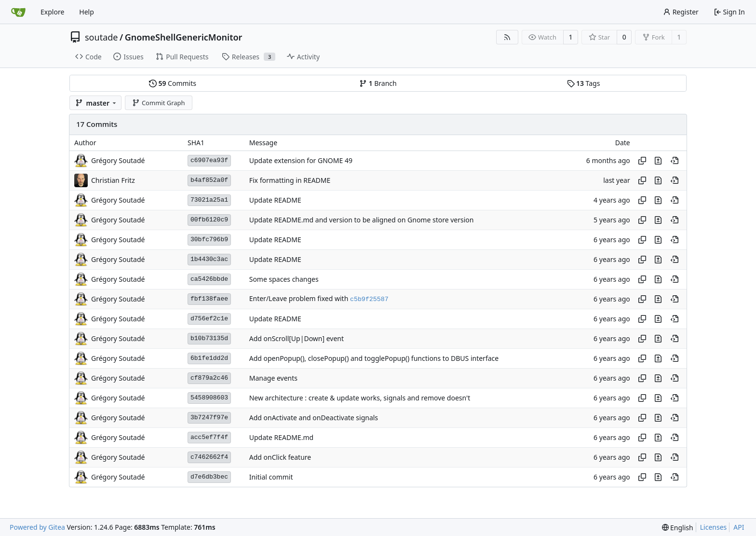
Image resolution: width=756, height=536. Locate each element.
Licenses (714, 527)
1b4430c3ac (209, 259)
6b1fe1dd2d (209, 358)
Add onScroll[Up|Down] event (297, 338)
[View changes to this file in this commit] (658, 161)
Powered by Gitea (37, 527)
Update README (275, 200)
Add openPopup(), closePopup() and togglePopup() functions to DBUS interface (374, 358)
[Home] (18, 12)
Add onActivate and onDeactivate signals (314, 418)
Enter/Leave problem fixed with (300, 298)
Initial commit (271, 477)
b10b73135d (209, 338)
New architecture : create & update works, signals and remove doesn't (360, 398)
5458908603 (209, 398)
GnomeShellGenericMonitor (184, 37)
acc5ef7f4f (209, 437)
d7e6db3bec (209, 477)
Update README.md (282, 437)
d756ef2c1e (209, 319)
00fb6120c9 (209, 220)
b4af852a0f (209, 180)
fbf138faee (209, 299)
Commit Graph (158, 103)
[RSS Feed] (507, 37)
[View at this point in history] (675, 161)
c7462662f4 (209, 457)
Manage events (273, 378)
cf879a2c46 (209, 378)
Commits (173, 83)
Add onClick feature (280, 457)
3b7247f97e (209, 418)
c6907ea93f (209, 160)
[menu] (678, 528)
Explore (52, 12)
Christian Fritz (113, 180)
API (739, 527)
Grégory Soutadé (118, 160)
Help (87, 12)
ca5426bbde (209, 279)
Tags (584, 83)
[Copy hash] (642, 161)
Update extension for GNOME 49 (301, 160)
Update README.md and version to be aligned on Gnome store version (362, 220)
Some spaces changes (284, 279)
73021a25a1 (209, 200)
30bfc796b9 (209, 240)
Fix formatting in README (290, 180)
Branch (378, 83)
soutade (101, 37)
